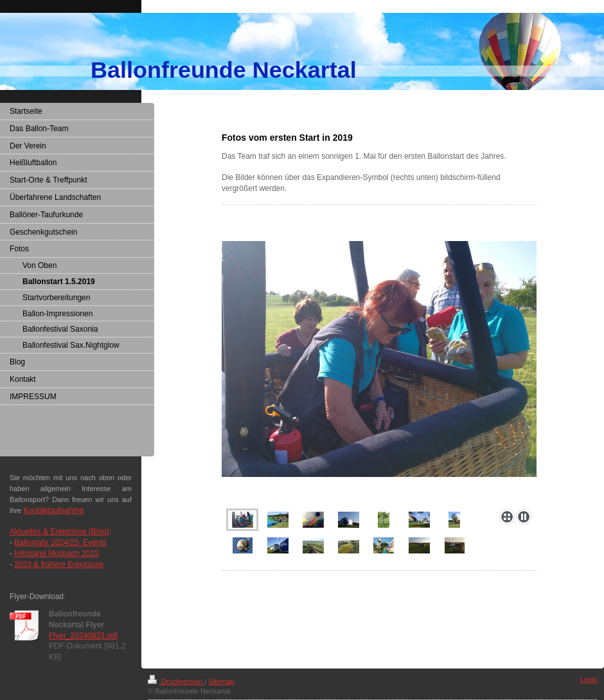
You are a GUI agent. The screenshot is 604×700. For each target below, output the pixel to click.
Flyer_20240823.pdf (83, 636)
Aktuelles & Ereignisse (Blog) (59, 532)
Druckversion (176, 681)
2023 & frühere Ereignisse (59, 564)
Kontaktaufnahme (53, 510)
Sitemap (221, 681)
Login (589, 679)
